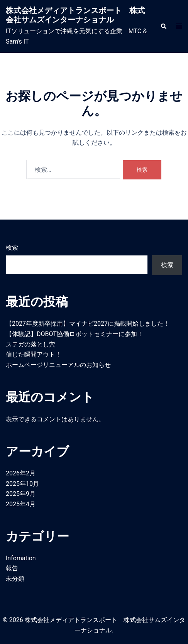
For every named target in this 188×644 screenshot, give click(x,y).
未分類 (15, 579)
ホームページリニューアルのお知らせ (58, 365)
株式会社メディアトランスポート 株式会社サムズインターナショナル (75, 15)
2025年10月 (22, 484)
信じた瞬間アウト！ (34, 354)
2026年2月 (21, 473)
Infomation (21, 558)
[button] (163, 26)
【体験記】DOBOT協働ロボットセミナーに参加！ (75, 334)
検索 (12, 248)
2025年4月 (21, 504)
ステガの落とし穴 (30, 344)
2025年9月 (21, 494)
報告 (12, 568)
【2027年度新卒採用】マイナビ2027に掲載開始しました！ (88, 324)
